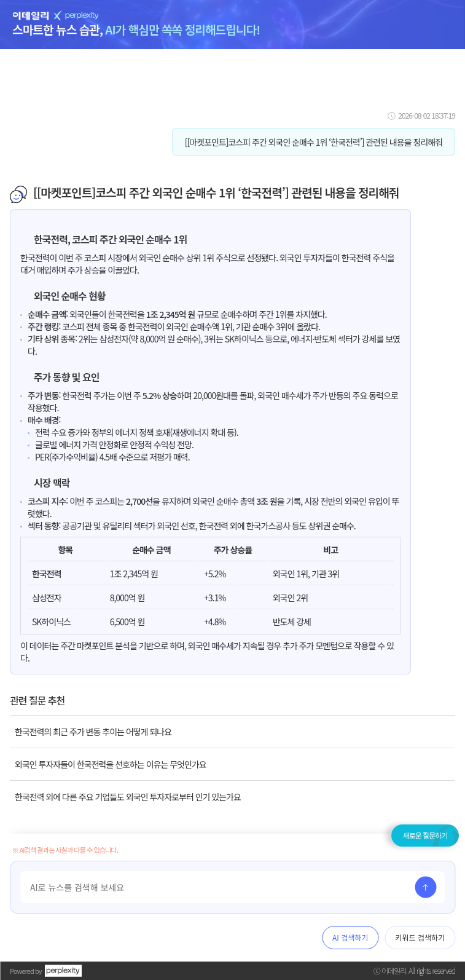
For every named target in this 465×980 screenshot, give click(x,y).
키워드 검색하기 (420, 937)
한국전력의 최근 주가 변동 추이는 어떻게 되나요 (93, 732)
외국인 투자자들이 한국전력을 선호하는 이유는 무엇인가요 (111, 764)
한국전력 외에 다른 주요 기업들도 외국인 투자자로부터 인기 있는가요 (128, 797)
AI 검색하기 (350, 937)
